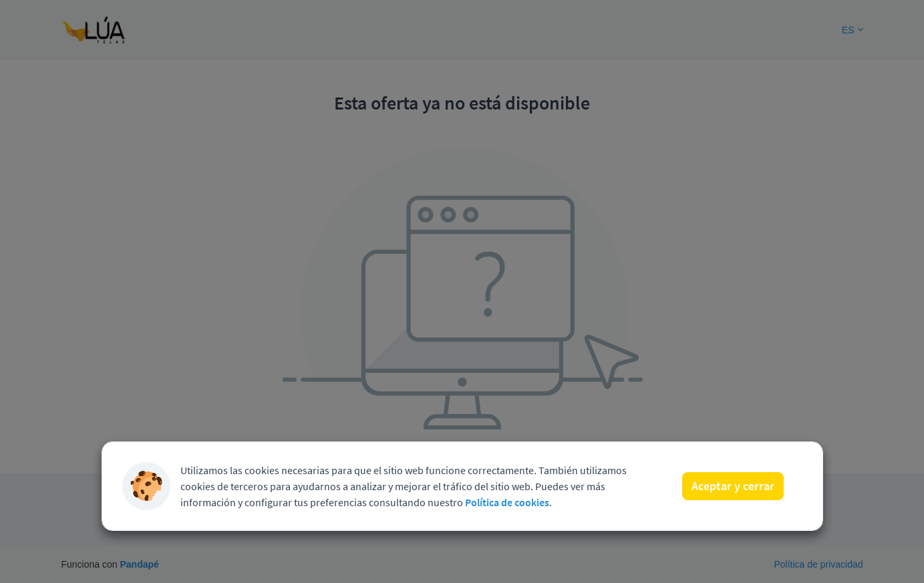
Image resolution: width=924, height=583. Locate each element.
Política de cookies (507, 502)
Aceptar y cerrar (733, 486)
